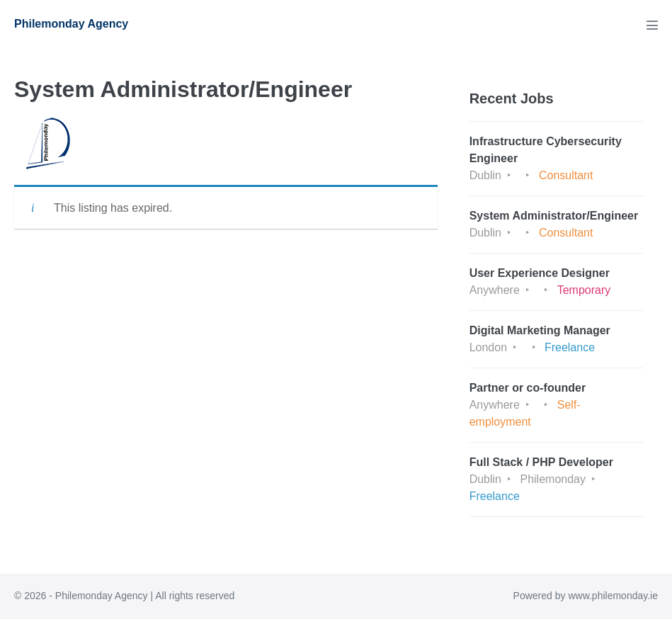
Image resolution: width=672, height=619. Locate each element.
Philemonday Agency (71, 24)
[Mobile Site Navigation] (652, 25)
